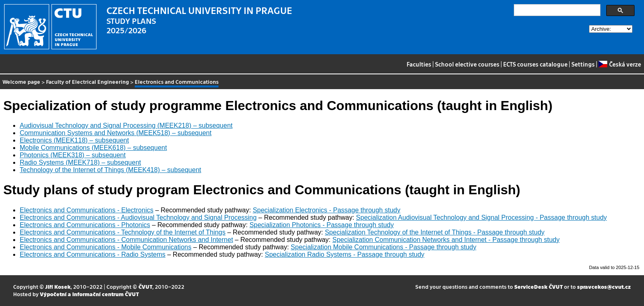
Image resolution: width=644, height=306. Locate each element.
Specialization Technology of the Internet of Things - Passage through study (435, 232)
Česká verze (620, 64)
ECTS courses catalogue (535, 64)
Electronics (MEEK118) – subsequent (74, 140)
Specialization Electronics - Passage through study (326, 210)
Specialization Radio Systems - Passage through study (345, 254)
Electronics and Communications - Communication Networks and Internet (126, 240)
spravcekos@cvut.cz (604, 286)
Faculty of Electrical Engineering (87, 82)
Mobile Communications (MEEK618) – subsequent (93, 148)
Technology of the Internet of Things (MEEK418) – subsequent (110, 170)
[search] (556, 10)
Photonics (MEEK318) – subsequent (73, 155)
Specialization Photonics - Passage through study (321, 225)
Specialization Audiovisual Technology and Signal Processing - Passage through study (482, 217)
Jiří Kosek (58, 286)
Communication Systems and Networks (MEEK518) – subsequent (116, 133)
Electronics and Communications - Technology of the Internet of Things (123, 232)
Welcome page (21, 82)
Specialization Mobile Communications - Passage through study (384, 247)
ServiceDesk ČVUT (538, 286)
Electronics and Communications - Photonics (85, 225)
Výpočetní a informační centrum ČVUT (89, 294)
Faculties (419, 64)
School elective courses (467, 64)
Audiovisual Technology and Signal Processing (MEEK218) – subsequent (126, 125)
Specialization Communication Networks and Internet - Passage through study (446, 240)
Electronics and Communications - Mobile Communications (106, 247)
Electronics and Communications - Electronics (86, 210)
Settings (583, 64)
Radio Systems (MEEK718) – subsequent (80, 162)
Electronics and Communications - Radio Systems (93, 254)
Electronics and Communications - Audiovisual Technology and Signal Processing (138, 217)
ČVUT (145, 286)
